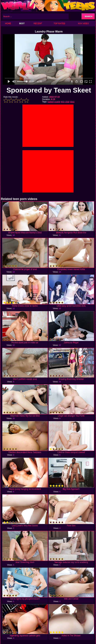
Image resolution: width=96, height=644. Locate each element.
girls (63, 102)
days (72, 102)
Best (22, 24)
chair (67, 102)
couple (57, 102)
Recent (38, 24)
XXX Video (83, 24)
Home (8, 24)
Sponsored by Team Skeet (49, 90)
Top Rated (59, 24)
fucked (51, 102)
